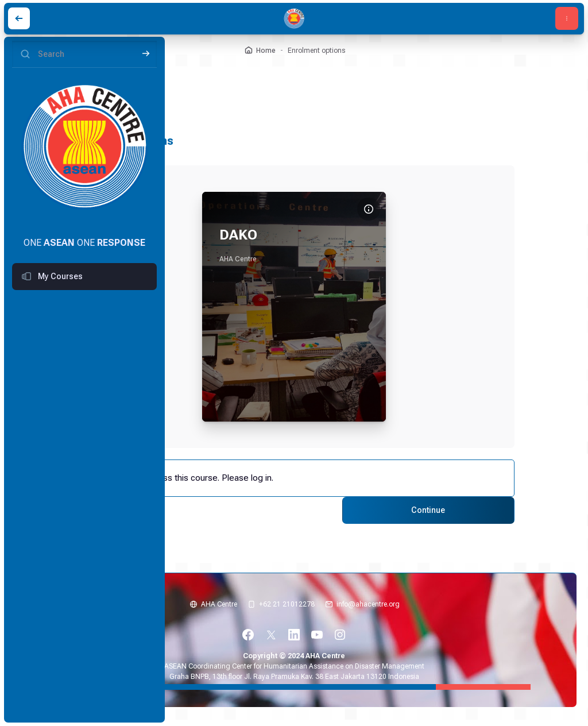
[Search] (84, 54)
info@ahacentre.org (368, 603)
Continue (422, 509)
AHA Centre (219, 603)
